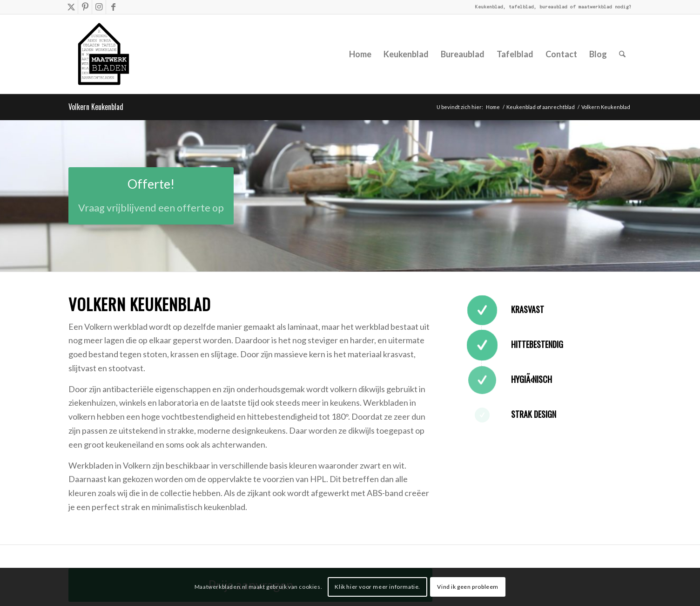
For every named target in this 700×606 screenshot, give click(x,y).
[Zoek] (622, 54)
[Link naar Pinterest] (85, 7)
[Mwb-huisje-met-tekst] (108, 54)
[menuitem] (360, 54)
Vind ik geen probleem (468, 587)
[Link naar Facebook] (113, 7)
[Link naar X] (71, 7)
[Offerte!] (151, 196)
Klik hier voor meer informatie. (377, 587)
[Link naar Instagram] (99, 7)
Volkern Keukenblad (96, 107)
